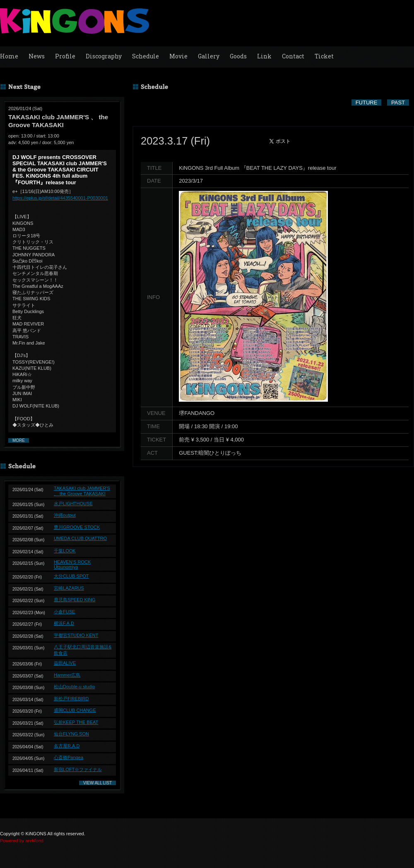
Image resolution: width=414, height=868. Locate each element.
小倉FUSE (64, 612)
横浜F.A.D (64, 623)
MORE (19, 440)
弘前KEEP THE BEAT (76, 722)
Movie (178, 56)
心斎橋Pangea (69, 757)
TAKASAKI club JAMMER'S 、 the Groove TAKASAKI (82, 491)
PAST (398, 102)
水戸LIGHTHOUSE (73, 504)
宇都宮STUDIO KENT (76, 635)
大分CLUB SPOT (71, 576)
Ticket (324, 56)
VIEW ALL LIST (97, 783)
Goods (238, 56)
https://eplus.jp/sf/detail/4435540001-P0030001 (60, 198)
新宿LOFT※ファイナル (78, 769)
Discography (104, 56)
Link (264, 56)
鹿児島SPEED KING (75, 600)
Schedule (146, 56)
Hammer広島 (67, 675)
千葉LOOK (65, 551)
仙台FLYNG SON (71, 734)
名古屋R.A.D (67, 746)
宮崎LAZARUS (69, 588)
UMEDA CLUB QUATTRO (80, 538)
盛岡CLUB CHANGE (75, 710)
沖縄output (65, 515)
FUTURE (367, 102)
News (37, 56)
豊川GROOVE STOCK (77, 527)
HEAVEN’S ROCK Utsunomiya (72, 564)
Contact (293, 56)
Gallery (209, 56)
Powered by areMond (22, 841)
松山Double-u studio (74, 687)
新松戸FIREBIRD (71, 699)
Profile (65, 56)
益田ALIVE (65, 663)
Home (9, 56)
